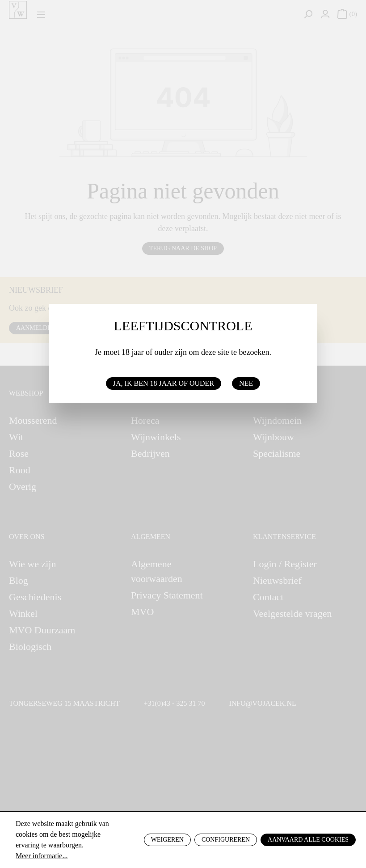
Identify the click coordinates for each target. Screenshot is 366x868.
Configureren (226, 840)
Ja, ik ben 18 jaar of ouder (164, 383)
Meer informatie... (42, 856)
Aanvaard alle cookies (308, 840)
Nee (246, 383)
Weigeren (167, 840)
